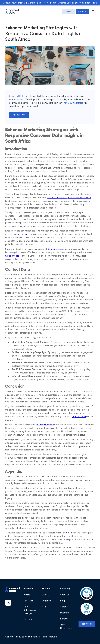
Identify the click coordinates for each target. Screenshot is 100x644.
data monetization (45, 425)
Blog (62, 601)
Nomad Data (18, 96)
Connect (28, 619)
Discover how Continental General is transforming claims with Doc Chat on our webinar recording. (50, 3)
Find (44, 607)
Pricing (27, 595)
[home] (13, 11)
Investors (65, 613)
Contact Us (87, 624)
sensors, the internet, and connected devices (69, 198)
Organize (46, 601)
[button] (92, 11)
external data (22, 234)
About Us (65, 595)
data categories (56, 249)
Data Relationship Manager (30, 610)
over (65, 103)
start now (83, 11)
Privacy (64, 619)
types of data (12, 256)
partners (78, 103)
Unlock (45, 595)
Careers (64, 607)
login (69, 11)
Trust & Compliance (66, 626)
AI (67, 533)
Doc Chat (28, 601)
